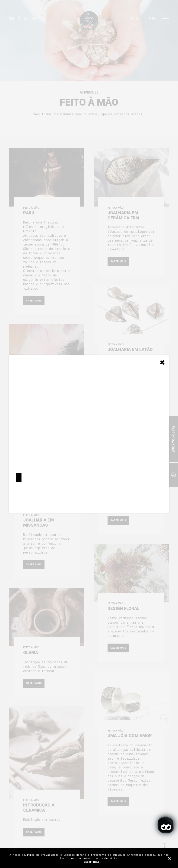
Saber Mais (91, 862)
